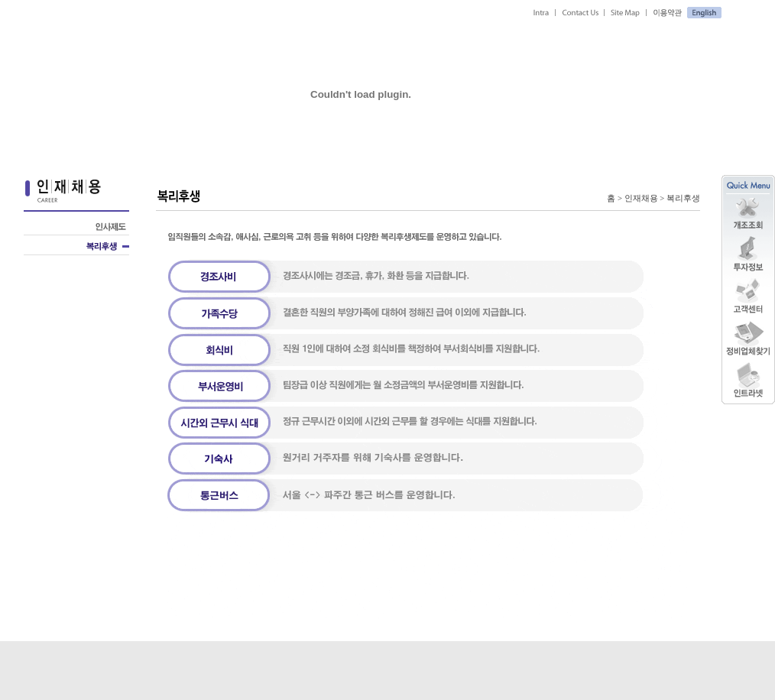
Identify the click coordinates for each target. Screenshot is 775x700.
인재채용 (641, 198)
